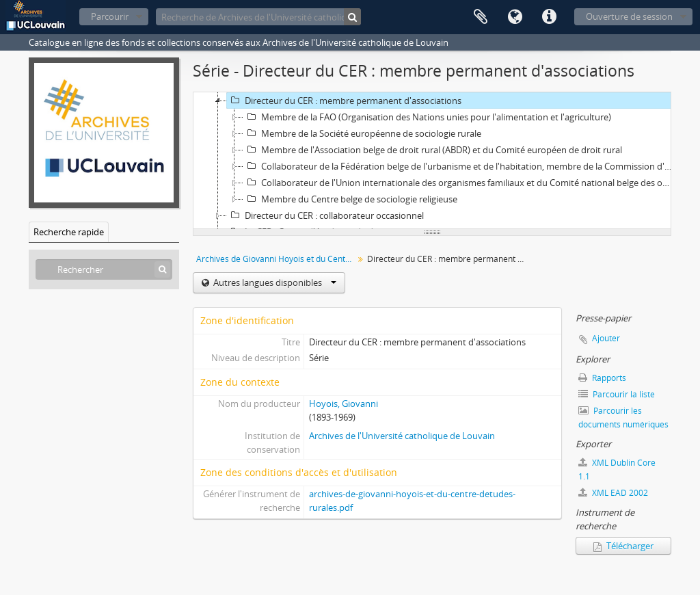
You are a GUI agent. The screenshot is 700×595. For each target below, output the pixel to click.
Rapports (602, 378)
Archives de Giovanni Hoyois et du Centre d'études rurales (277, 259)
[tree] (432, 161)
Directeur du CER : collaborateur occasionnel (325, 215)
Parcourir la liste (617, 394)
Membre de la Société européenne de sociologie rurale (362, 133)
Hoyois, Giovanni (344, 404)
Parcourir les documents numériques (623, 418)
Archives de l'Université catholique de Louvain (402, 436)
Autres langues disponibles (274, 282)
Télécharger (623, 546)
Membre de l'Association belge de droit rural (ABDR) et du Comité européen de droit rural (433, 150)
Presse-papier (481, 17)
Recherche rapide (69, 232)
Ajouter (606, 338)
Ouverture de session (629, 16)
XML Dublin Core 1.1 (617, 470)
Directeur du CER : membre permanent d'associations (344, 101)
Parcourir (110, 16)
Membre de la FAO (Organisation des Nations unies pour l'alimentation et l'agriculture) (427, 117)
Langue (515, 17)
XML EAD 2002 (613, 493)
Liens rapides (549, 17)
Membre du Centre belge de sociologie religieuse (350, 199)
